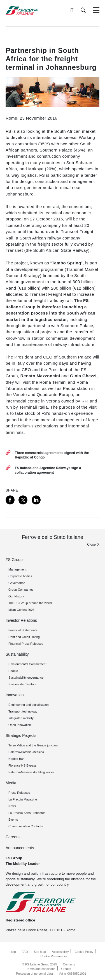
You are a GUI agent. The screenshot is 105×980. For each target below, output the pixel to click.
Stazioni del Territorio (23, 684)
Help (13, 952)
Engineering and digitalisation (29, 705)
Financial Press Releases (26, 644)
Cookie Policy (84, 952)
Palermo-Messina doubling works (31, 772)
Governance (17, 583)
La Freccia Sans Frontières (27, 813)
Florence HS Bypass (22, 765)
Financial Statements (23, 630)
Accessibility (60, 952)
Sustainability (17, 654)
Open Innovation (20, 725)
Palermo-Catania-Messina (26, 752)
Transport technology (23, 711)
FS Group (14, 560)
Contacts (69, 964)
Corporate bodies (20, 576)
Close (91, 544)
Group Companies (21, 590)
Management (17, 569)
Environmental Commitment (27, 664)
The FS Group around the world (30, 603)
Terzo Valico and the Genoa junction (33, 745)
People (13, 671)
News (12, 806)
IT (71, 10)
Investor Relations (21, 620)
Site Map (40, 952)
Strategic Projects (21, 735)
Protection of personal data (34, 974)
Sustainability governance (26, 678)
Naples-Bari (16, 759)
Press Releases (19, 793)
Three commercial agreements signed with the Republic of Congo (52, 455)
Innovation (15, 695)
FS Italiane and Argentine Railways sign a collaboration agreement (48, 470)
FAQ (25, 952)
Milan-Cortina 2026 (21, 610)
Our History (16, 596)
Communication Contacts (26, 826)
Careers (13, 837)
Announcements (20, 848)
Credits (66, 969)
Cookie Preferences (54, 956)
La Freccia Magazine (23, 799)
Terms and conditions (41, 969)
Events (13, 820)
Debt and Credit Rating (24, 637)
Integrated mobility (21, 718)
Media (11, 783)
